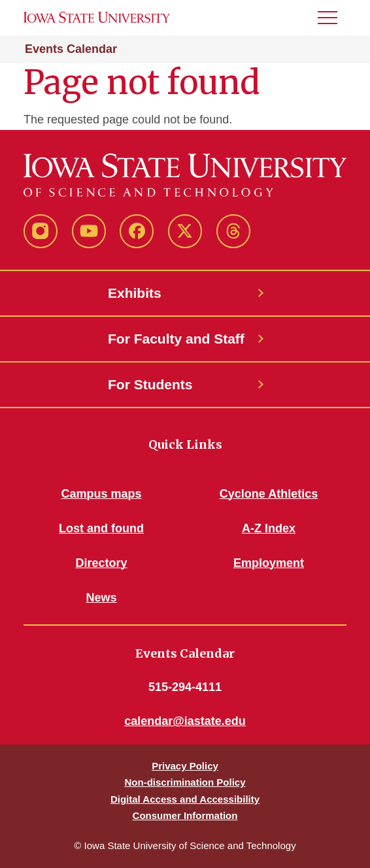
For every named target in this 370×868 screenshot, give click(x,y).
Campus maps (101, 494)
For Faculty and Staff (176, 339)
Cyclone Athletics (269, 494)
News (101, 598)
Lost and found (101, 528)
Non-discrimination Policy (185, 782)
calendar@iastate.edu (185, 721)
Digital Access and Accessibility (185, 799)
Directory (101, 563)
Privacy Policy (185, 766)
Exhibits (135, 293)
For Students (150, 384)
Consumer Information (185, 815)
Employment (269, 563)
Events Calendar (71, 49)
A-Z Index (269, 528)
